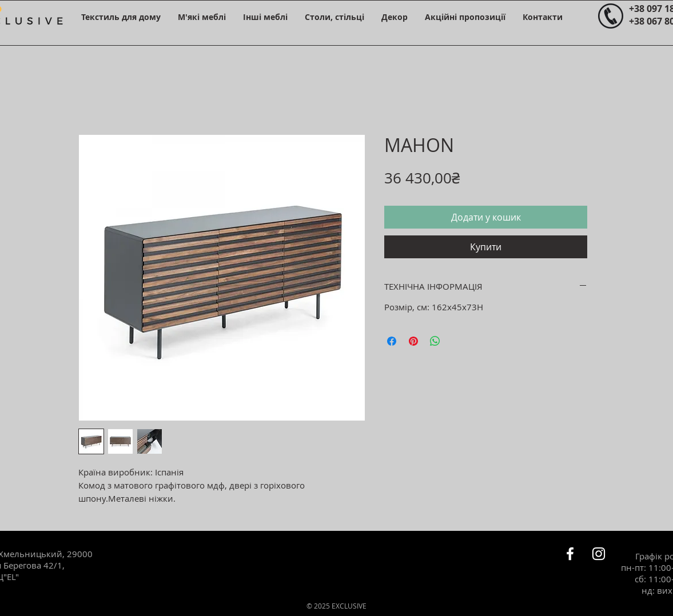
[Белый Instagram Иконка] (599, 554)
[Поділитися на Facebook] (392, 341)
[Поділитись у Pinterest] (413, 341)
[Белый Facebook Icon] (570, 554)
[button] (121, 17)
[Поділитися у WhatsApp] (435, 341)
